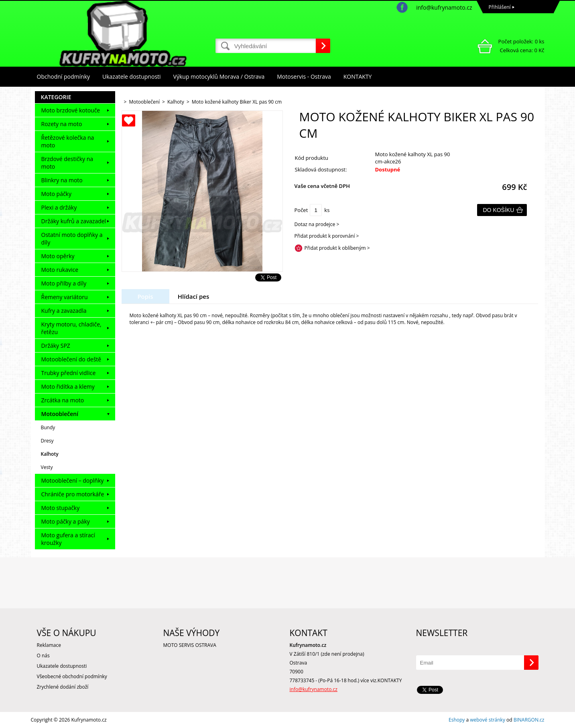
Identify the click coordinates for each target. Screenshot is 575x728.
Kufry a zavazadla (64, 311)
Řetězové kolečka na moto (68, 141)
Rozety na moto (62, 124)
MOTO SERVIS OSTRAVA (190, 645)
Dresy (47, 441)
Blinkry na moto (62, 180)
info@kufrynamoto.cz (444, 7)
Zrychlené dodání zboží (63, 687)
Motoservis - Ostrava (304, 76)
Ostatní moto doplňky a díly (72, 239)
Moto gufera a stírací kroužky (68, 539)
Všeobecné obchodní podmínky (72, 676)
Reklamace (49, 645)
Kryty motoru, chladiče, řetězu (71, 328)
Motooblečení (60, 414)
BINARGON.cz (529, 720)
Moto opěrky (58, 256)
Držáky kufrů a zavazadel (74, 221)
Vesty (47, 467)
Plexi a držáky (59, 207)
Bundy (48, 427)
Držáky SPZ (56, 346)
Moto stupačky (61, 508)
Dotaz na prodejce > (317, 224)
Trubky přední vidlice (69, 373)
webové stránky (488, 720)
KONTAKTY (358, 76)
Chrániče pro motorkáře (73, 494)
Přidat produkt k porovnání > (327, 236)
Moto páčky (56, 194)
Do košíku (499, 210)
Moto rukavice (60, 270)
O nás (43, 656)
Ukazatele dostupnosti (132, 76)
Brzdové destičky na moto (67, 163)
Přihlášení (500, 7)
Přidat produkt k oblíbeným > (337, 248)
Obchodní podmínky (64, 76)
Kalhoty (50, 454)
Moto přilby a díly (64, 283)
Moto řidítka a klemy (68, 386)
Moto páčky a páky (66, 521)
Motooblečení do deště (71, 359)
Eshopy (457, 720)
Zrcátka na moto (63, 400)
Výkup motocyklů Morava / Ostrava (219, 76)
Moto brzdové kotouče (71, 110)
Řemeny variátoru (65, 297)
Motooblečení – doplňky (73, 480)
